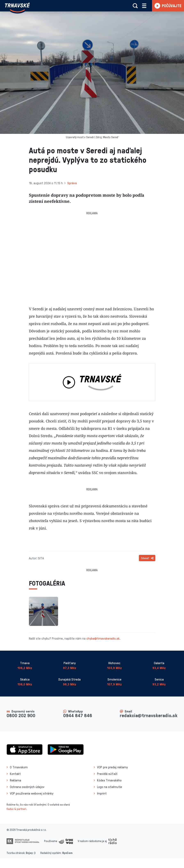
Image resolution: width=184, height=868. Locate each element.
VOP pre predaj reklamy (112, 767)
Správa (72, 183)
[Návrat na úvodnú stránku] (17, 7)
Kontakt (15, 774)
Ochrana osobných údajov (27, 787)
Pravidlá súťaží (107, 774)
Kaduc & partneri (16, 809)
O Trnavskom (19, 767)
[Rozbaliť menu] (144, 6)
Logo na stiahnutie (110, 787)
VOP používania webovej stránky (32, 793)
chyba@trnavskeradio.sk (103, 638)
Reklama (15, 780)
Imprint (102, 793)
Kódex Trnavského (109, 780)
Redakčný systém (51, 853)
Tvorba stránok (16, 853)
